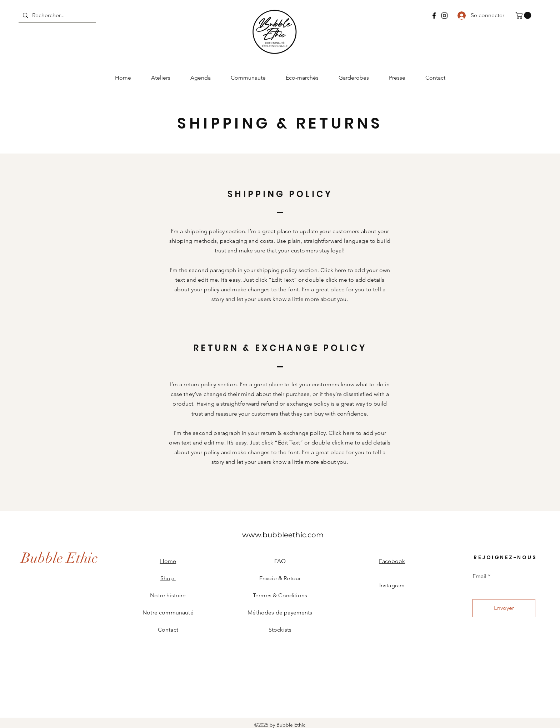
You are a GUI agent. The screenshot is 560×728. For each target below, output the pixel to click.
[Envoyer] (504, 608)
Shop (168, 578)
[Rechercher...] (56, 15)
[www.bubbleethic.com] (283, 535)
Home (168, 561)
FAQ (280, 561)
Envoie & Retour (280, 578)
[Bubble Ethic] (59, 558)
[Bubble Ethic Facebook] (434, 16)
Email (479, 576)
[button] (524, 15)
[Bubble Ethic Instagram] (444, 16)
